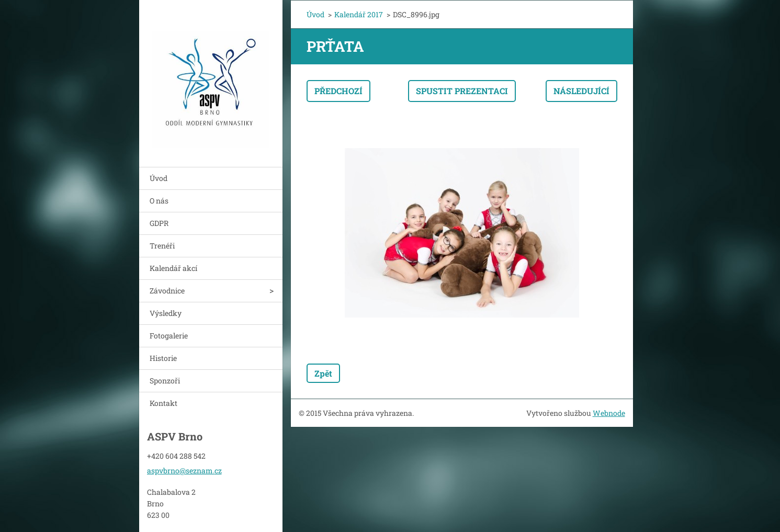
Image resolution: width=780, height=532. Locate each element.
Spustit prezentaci (462, 91)
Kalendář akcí (173, 268)
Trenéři (162, 246)
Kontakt (163, 403)
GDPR (159, 223)
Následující (581, 91)
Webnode (609, 413)
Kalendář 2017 (359, 14)
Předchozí (338, 91)
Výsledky (166, 313)
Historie (163, 358)
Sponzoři (165, 381)
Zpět (323, 373)
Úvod (159, 178)
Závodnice (167, 291)
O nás (159, 201)
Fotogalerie (169, 336)
